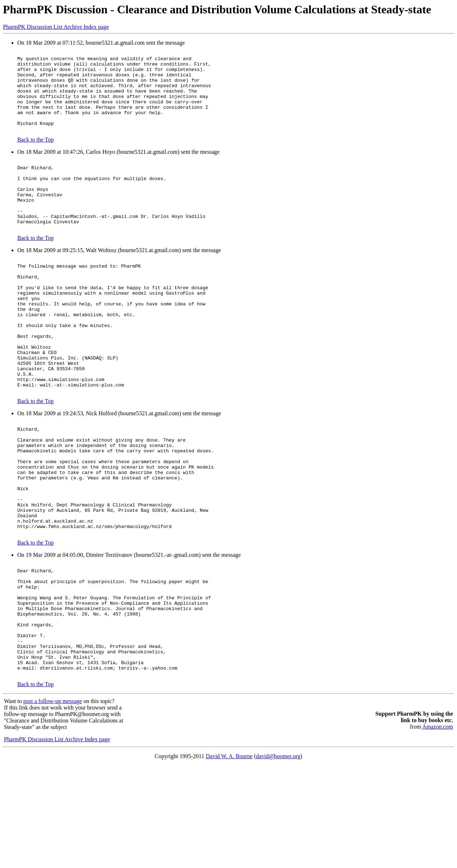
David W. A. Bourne (229, 859)
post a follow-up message (53, 804)
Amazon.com (438, 829)
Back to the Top (35, 156)
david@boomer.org (278, 859)
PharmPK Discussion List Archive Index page (56, 27)
